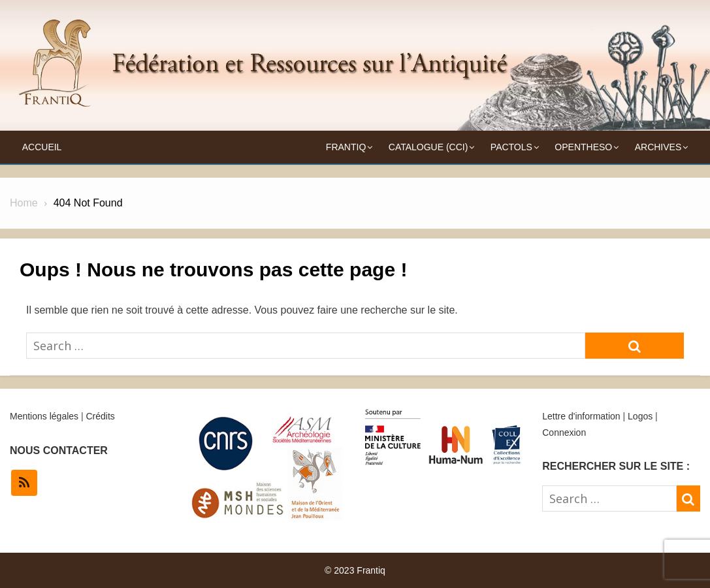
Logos (640, 416)
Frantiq (346, 147)
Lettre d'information (581, 416)
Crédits (100, 416)
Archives (658, 147)
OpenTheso (583, 147)
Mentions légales (44, 416)
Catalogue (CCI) (428, 147)
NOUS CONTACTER (59, 450)
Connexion (564, 433)
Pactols (511, 147)
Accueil (42, 147)
